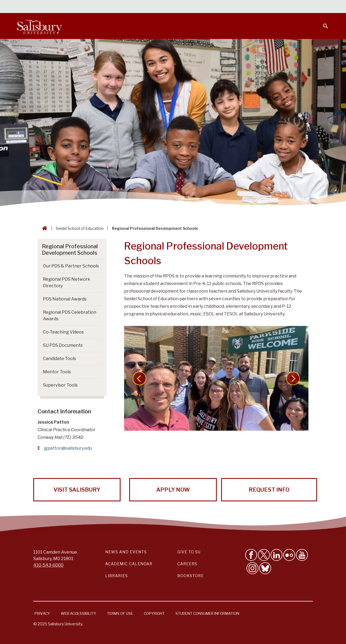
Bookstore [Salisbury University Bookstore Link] (191, 576)
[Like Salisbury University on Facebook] (251, 555)
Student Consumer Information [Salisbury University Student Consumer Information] (207, 613)
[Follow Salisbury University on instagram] (252, 568)
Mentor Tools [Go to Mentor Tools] (57, 372)
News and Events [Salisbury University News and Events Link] (126, 552)
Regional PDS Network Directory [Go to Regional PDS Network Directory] (67, 282)
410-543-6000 (48, 565)
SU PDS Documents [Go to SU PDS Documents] (63, 345)
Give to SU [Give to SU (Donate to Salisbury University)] (189, 552)
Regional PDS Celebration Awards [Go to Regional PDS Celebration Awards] (70, 316)
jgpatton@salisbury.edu (68, 448)
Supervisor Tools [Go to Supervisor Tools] (60, 385)
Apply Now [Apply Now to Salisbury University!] (173, 490)
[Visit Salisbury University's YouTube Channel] (302, 555)
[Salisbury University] (39, 26)
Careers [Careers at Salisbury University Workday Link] (187, 564)
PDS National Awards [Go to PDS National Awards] (65, 299)
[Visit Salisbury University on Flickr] (289, 555)
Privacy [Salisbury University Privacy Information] (42, 613)
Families (269, 7)
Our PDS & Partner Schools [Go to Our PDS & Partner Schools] (71, 266)
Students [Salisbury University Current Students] (205, 7)
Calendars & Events (167, 7)
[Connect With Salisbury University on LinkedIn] (277, 555)
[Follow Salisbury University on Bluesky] (265, 568)
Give (318, 7)
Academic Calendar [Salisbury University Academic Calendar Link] (129, 564)
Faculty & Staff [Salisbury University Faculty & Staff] (237, 7)
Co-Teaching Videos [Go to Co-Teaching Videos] (63, 332)
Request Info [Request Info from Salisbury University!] (269, 490)
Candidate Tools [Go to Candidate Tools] (59, 359)
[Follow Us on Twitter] (264, 555)
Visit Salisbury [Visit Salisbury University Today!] (77, 490)
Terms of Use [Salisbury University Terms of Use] (120, 613)
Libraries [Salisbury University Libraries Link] (117, 576)
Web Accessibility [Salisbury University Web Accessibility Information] (79, 613)
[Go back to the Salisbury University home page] (44, 228)
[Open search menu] (322, 23)
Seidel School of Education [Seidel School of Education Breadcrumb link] (80, 228)
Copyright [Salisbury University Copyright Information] (154, 613)
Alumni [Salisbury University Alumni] (292, 7)
